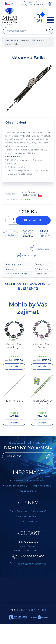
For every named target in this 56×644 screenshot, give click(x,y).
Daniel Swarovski (18, 511)
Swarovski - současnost (28, 516)
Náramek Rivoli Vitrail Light (14, 346)
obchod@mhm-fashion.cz (32, 564)
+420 (32, 556)
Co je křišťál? (40, 511)
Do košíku (14, 366)
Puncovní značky (28, 491)
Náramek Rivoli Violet (42, 346)
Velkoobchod (37, 481)
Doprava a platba (42, 486)
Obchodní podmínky (16, 486)
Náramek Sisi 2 (14, 401)
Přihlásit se (36, 2)
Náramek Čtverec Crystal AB (42, 402)
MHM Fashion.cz (20, 610)
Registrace (36, 5)
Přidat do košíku (33, 220)
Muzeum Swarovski (28, 521)
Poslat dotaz (42, 249)
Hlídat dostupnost (31, 255)
